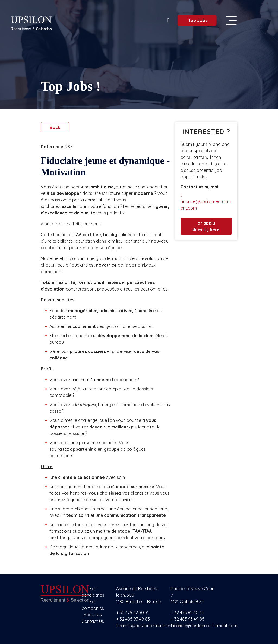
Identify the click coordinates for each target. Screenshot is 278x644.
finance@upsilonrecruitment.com (206, 202)
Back (55, 127)
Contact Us (93, 621)
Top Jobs (195, 20)
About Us (93, 615)
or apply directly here (206, 226)
